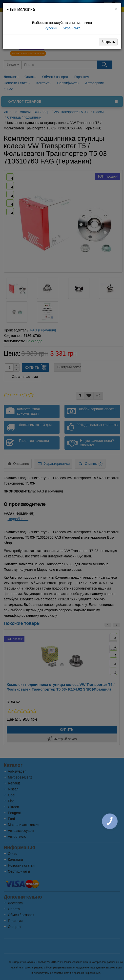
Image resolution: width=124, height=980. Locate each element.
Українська (71, 28)
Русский (50, 28)
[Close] (116, 9)
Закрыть (108, 42)
